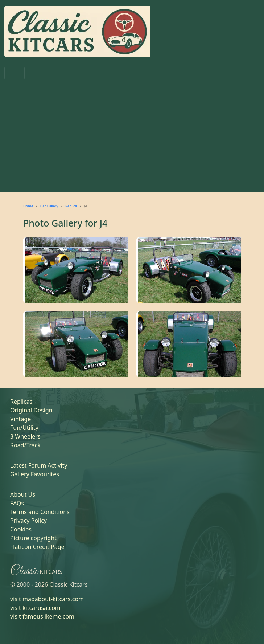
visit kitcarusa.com (35, 608)
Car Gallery (49, 206)
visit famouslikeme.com (42, 616)
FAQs (17, 503)
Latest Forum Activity (39, 465)
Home (28, 206)
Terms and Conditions (40, 512)
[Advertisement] (132, 138)
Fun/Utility (24, 428)
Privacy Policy (28, 521)
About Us (23, 494)
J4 (104, 223)
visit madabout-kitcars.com (47, 599)
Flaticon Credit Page (37, 547)
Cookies (21, 529)
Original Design (31, 410)
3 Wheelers (25, 436)
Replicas (21, 402)
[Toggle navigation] (15, 73)
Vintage (20, 419)
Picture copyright (33, 538)
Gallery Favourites (35, 474)
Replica (71, 206)
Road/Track (25, 445)
